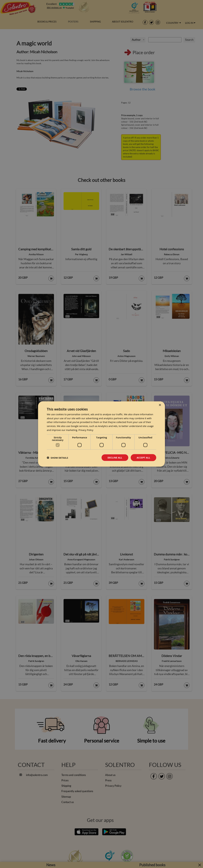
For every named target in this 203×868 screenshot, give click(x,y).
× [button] (160, 405)
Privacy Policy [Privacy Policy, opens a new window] (86, 430)
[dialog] (101, 434)
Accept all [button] (143, 457)
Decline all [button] (115, 457)
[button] (57, 458)
